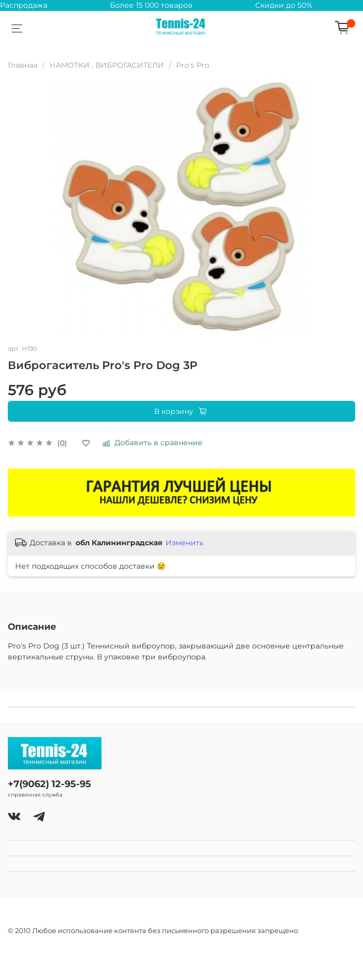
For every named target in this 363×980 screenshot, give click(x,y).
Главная (23, 65)
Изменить (185, 543)
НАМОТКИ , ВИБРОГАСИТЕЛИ (107, 65)
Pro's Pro (193, 65)
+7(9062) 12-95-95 (49, 784)
